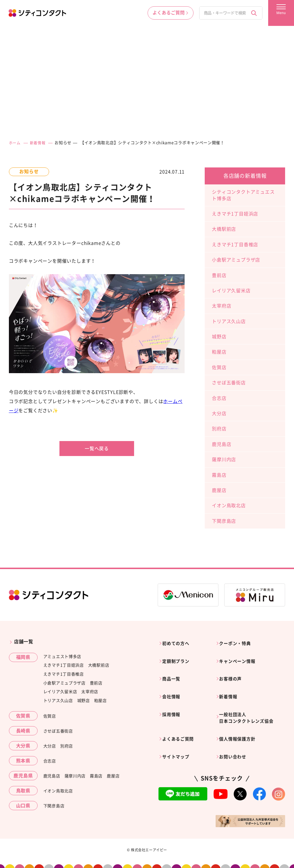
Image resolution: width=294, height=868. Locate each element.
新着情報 (39, 143)
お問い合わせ (235, 736)
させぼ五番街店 (229, 383)
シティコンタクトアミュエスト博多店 (243, 195)
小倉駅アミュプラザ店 (236, 260)
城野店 (219, 337)
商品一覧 (173, 671)
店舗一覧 (24, 642)
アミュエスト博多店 (62, 657)
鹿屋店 (219, 490)
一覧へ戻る (97, 449)
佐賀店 (219, 367)
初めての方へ (178, 642)
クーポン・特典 (238, 642)
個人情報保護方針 (240, 722)
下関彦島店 (224, 521)
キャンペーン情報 (240, 656)
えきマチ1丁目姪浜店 (235, 214)
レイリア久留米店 (231, 291)
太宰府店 (222, 306)
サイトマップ (178, 736)
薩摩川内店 (224, 459)
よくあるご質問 (181, 722)
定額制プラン (178, 656)
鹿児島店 (222, 444)
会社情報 (173, 685)
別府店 (219, 429)
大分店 (219, 413)
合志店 (219, 398)
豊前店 (219, 275)
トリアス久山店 (229, 321)
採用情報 (173, 700)
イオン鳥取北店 (229, 505)
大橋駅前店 (224, 229)
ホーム (15, 143)
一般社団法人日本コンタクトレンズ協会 (250, 704)
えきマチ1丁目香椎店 (235, 245)
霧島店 (219, 475)
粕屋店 (219, 352)
